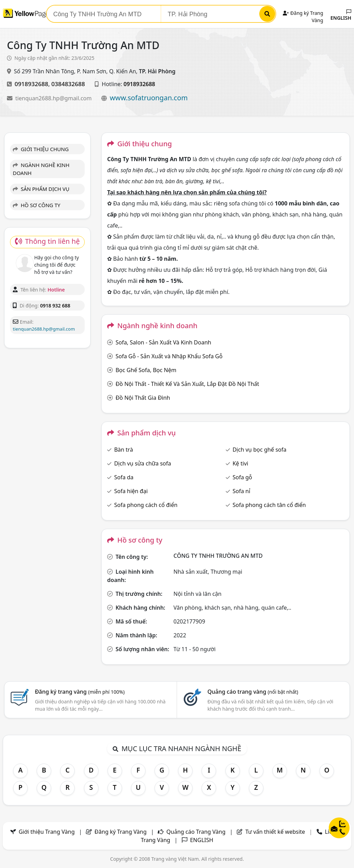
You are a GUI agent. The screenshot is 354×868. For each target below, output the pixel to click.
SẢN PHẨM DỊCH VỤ (41, 189)
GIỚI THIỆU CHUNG (41, 149)
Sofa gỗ (243, 477)
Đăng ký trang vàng (80, 692)
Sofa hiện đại (131, 491)
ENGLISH (341, 15)
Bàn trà (123, 450)
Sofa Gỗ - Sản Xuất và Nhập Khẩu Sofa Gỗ (169, 356)
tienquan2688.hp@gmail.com (54, 98)
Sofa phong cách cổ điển (146, 505)
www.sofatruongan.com (149, 98)
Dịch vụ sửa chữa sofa (143, 463)
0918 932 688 (55, 306)
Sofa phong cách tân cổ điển (269, 505)
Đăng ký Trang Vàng (120, 832)
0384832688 (68, 84)
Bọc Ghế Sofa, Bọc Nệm (146, 370)
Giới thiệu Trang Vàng (47, 832)
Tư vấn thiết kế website (276, 832)
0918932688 (31, 84)
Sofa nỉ (241, 491)
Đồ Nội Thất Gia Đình (143, 398)
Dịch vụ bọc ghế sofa (260, 450)
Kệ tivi (240, 463)
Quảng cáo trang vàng (253, 692)
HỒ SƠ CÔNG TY (36, 205)
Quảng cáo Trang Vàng (196, 832)
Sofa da (124, 477)
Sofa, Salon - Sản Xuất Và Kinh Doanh (163, 342)
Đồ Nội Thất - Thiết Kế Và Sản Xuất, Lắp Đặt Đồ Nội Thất (187, 384)
